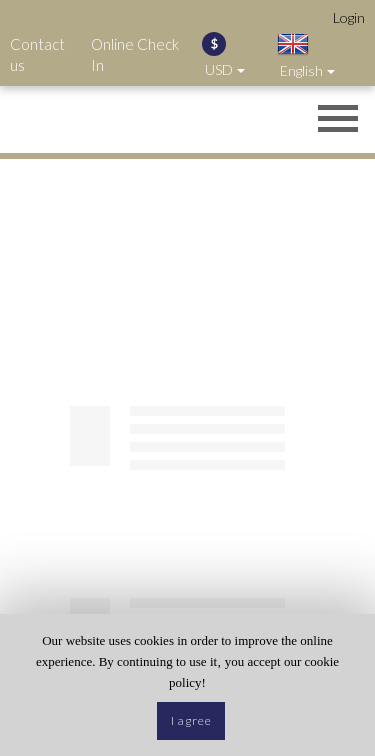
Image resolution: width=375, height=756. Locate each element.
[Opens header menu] (338, 121)
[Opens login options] (342, 17)
